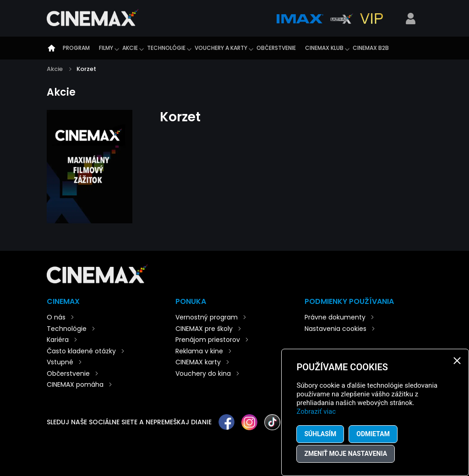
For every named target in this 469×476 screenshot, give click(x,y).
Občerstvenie (276, 48)
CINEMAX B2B (371, 48)
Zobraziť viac (316, 411)
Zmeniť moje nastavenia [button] (346, 454)
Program (76, 48)
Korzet (86, 69)
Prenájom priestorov (208, 340)
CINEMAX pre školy (204, 329)
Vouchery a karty (221, 48)
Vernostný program (207, 317)
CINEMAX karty (198, 362)
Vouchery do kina (203, 373)
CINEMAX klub (324, 48)
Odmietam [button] (373, 434)
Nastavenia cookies (335, 329)
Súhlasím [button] (320, 434)
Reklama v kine (199, 351)
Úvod (51, 48)
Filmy (106, 48)
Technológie (166, 48)
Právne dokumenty (335, 317)
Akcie (130, 48)
